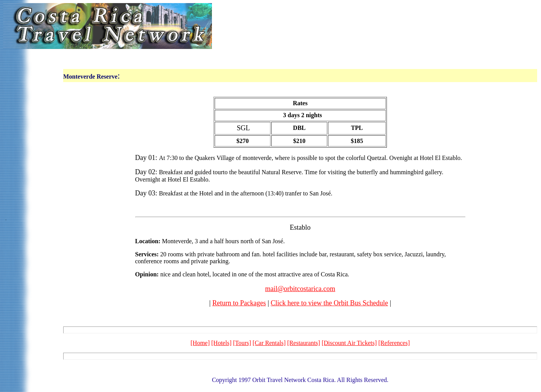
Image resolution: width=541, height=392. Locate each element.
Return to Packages (239, 303)
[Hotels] (221, 343)
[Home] (200, 343)
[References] (394, 343)
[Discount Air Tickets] (349, 343)
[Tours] (242, 343)
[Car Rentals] (269, 343)
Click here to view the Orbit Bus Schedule (329, 303)
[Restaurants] (303, 343)
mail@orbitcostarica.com (300, 289)
